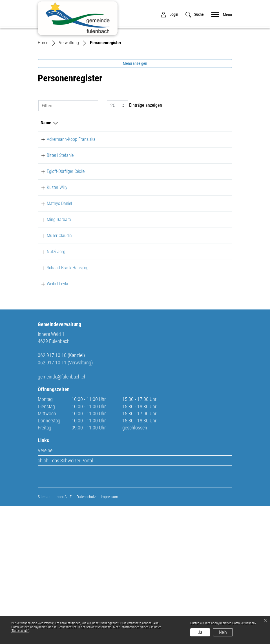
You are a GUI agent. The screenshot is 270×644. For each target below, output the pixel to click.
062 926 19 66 (216, 392)
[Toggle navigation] (220, 14)
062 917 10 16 (216, 218)
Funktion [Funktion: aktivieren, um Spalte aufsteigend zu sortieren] (89, 179)
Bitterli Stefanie (54, 218)
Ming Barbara (53, 310)
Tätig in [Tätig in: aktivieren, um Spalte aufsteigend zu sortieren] (166, 179)
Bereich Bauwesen (175, 218)
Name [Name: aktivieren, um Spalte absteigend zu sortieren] (46, 179)
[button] (195, 15)
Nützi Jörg (50, 362)
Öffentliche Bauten (176, 248)
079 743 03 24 (216, 310)
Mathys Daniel (53, 287)
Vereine (45, 588)
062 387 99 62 (216, 287)
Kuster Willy (51, 271)
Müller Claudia (53, 332)
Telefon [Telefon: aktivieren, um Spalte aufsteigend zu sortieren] (210, 179)
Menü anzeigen (135, 120)
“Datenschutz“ (20, 631)
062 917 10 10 (216, 332)
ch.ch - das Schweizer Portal (65, 598)
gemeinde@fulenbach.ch (62, 514)
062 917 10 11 (216, 196)
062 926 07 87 (216, 248)
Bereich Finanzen (174, 196)
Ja (200, 632)
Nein (223, 632)
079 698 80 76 (216, 271)
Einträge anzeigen (134, 162)
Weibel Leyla (51, 414)
